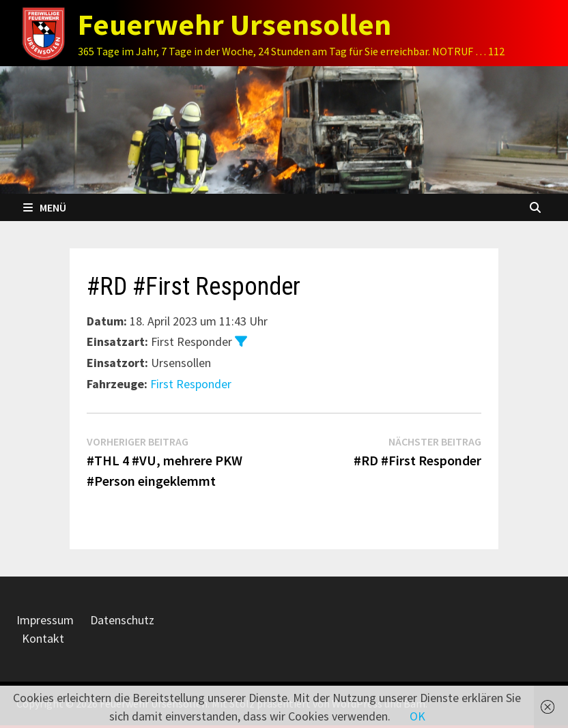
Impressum (45, 620)
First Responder (191, 384)
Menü (45, 207)
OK (417, 716)
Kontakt (43, 638)
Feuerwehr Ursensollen (235, 24)
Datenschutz (122, 620)
